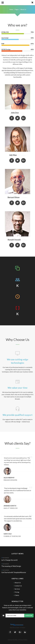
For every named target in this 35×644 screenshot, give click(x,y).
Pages (17, 9)
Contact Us (18, 586)
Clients (17, 595)
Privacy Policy (23, 640)
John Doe (15, 113)
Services (17, 589)
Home (11, 9)
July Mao (13, 155)
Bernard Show (14, 197)
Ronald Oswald (14, 240)
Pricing (17, 592)
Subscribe (29, 615)
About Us (18, 583)
